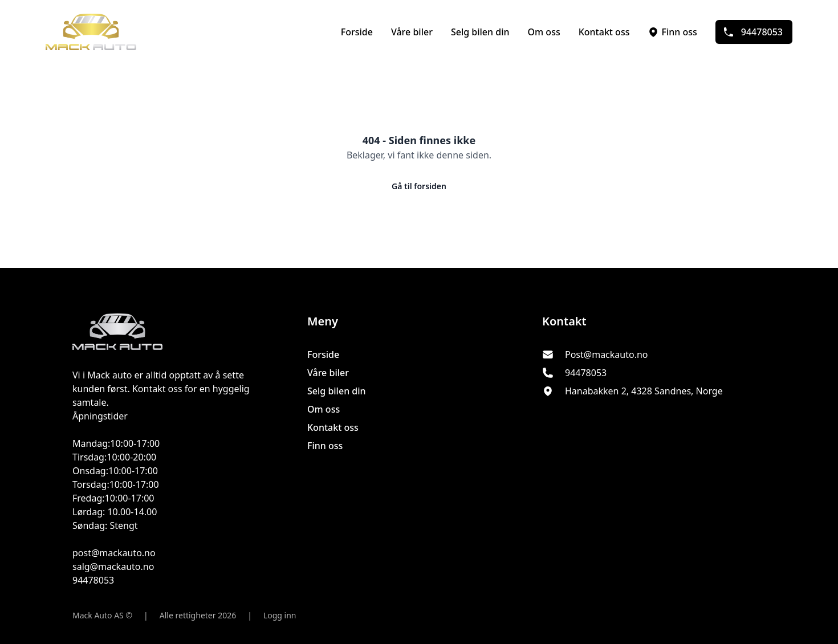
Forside (357, 32)
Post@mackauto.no (607, 354)
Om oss (544, 32)
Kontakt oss (604, 32)
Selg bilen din (480, 32)
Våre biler (412, 32)
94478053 (753, 32)
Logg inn (280, 615)
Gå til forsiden (419, 186)
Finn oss (672, 32)
